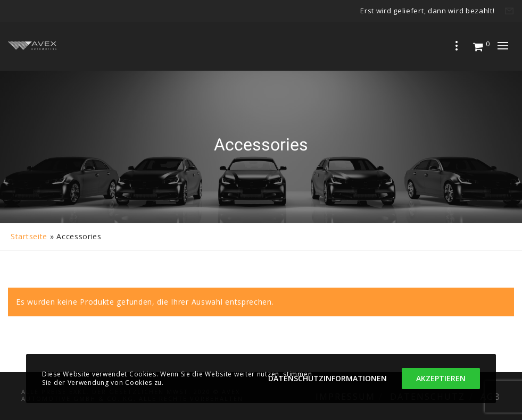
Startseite (29, 236)
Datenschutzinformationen (328, 378)
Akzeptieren (441, 378)
